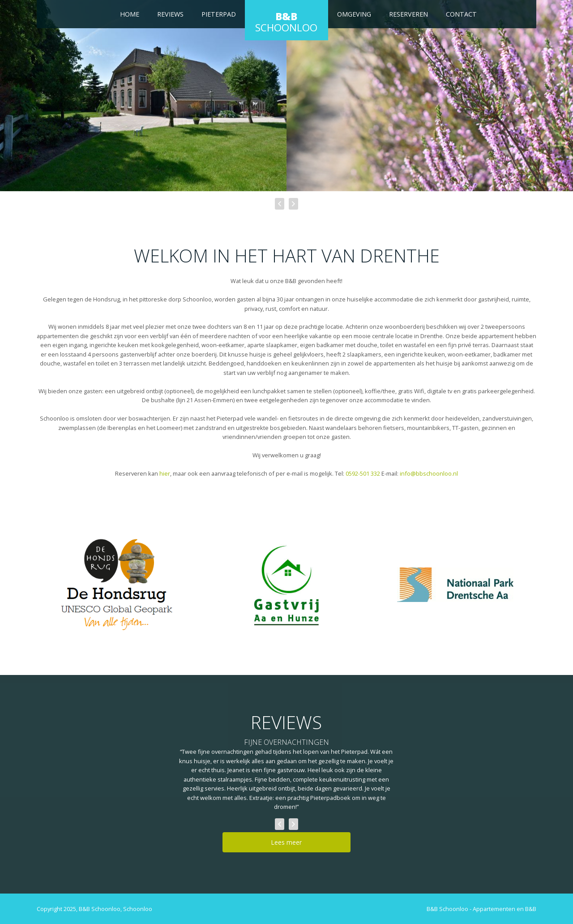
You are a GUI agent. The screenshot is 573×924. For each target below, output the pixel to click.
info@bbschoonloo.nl (429, 473)
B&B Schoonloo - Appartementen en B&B (481, 909)
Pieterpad (219, 14)
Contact (461, 14)
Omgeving (354, 14)
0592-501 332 (363, 473)
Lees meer (286, 842)
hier (165, 473)
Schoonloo (286, 22)
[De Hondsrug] (118, 585)
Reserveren (408, 14)
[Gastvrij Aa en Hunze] (286, 584)
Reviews (170, 14)
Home (130, 14)
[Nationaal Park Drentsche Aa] (455, 585)
